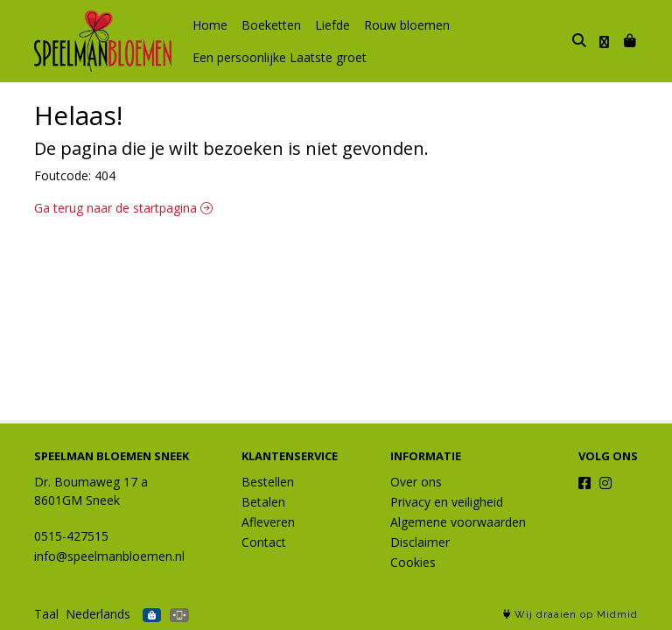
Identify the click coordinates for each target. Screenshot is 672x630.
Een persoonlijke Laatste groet (280, 57)
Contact (264, 542)
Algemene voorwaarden (458, 522)
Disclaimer (420, 542)
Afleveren (268, 522)
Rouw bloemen (407, 25)
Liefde (332, 25)
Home (210, 25)
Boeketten (271, 25)
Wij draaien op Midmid (570, 615)
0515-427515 (71, 536)
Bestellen (268, 482)
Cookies (413, 562)
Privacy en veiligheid (447, 502)
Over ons (416, 482)
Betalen (263, 502)
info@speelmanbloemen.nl (109, 556)
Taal (46, 614)
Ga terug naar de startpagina (123, 208)
